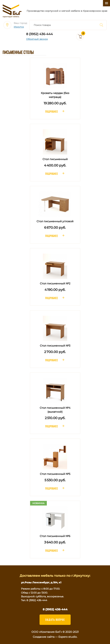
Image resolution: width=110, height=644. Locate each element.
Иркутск (19, 27)
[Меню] (107, 3)
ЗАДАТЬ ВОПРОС (55, 620)
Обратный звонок (37, 39)
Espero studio (68, 637)
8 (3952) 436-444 (39, 34)
